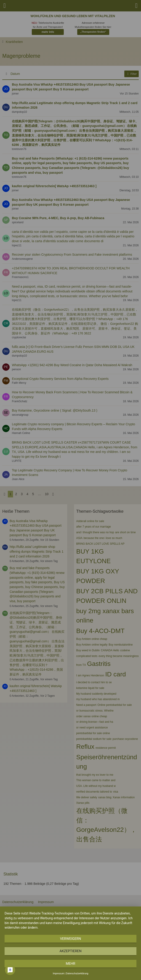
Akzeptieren (70, 951)
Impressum (59, 973)
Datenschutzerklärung (77, 973)
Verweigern (71, 939)
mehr (71, 964)
